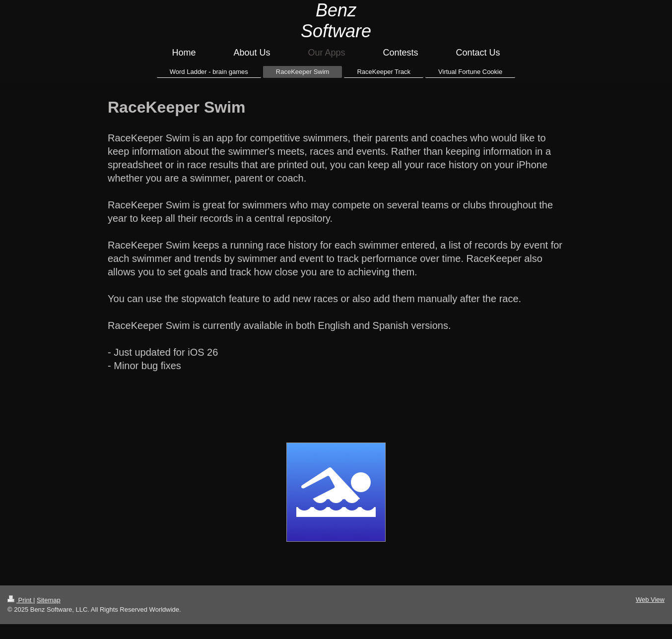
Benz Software (336, 21)
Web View (650, 600)
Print (20, 600)
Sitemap (49, 600)
